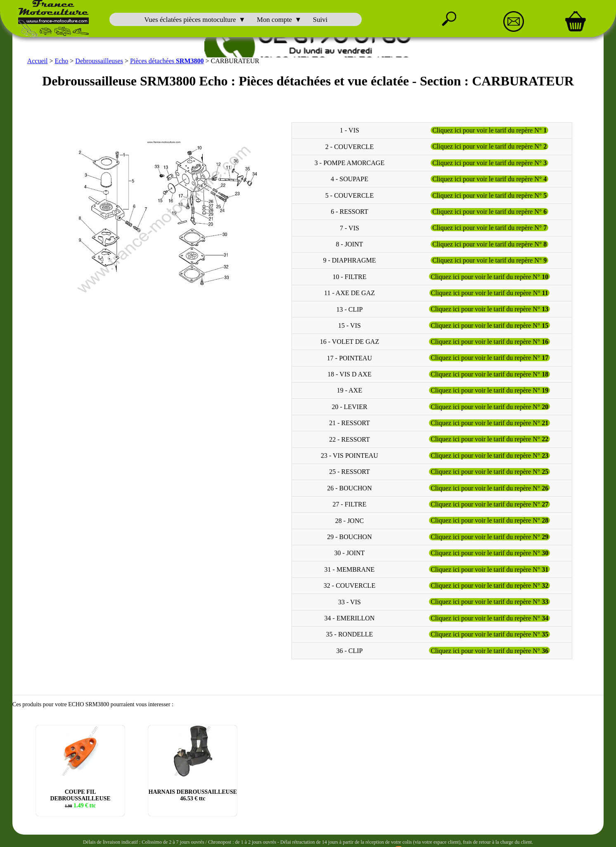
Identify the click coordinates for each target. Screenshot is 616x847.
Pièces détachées (167, 59)
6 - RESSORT (349, 209)
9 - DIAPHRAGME (349, 258)
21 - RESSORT (349, 421)
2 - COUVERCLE (349, 144)
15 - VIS (349, 323)
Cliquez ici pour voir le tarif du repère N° (489, 128)
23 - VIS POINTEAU (349, 453)
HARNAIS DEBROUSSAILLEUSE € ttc (193, 793)
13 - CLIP (349, 307)
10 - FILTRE (349, 274)
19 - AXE (349, 388)
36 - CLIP (349, 648)
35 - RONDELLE (350, 632)
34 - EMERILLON (350, 616)
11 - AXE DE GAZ (349, 291)
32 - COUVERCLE (349, 583)
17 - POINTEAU (349, 356)
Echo (61, 59)
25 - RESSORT (349, 470)
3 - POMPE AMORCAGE (349, 161)
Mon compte (274, 20)
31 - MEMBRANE (350, 567)
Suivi (320, 20)
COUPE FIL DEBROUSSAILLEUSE (80, 796)
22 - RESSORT (349, 437)
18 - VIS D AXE (349, 372)
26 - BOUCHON (349, 486)
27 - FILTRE (349, 502)
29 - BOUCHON (349, 535)
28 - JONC (349, 518)
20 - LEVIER (349, 404)
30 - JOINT (350, 551)
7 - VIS (349, 226)
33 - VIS (349, 600)
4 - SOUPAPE (349, 177)
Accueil (38, 59)
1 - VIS (349, 128)
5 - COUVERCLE (349, 193)
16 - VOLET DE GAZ (349, 340)
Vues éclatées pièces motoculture (190, 20)
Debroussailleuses (99, 59)
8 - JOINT (350, 242)
